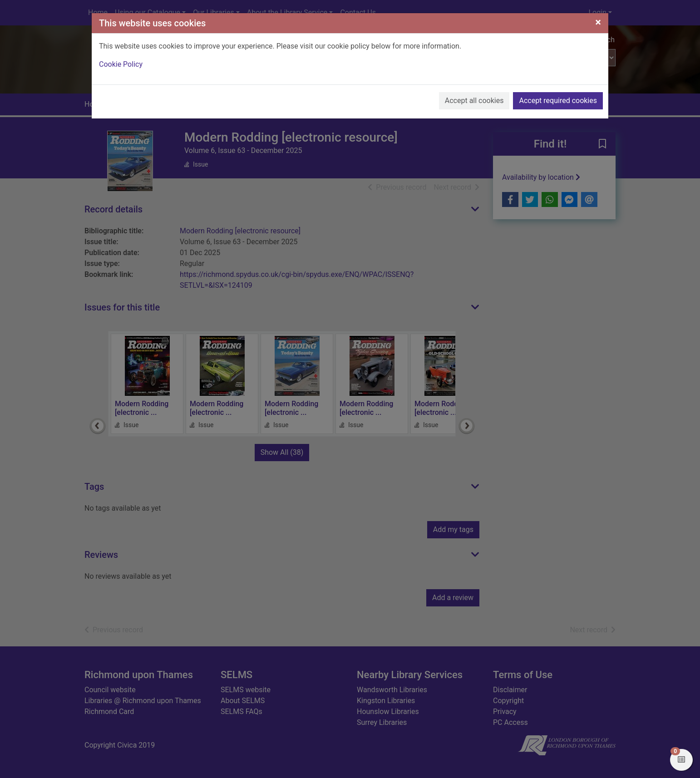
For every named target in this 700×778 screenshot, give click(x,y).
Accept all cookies (474, 101)
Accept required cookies (558, 101)
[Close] (598, 22)
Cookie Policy (121, 64)
